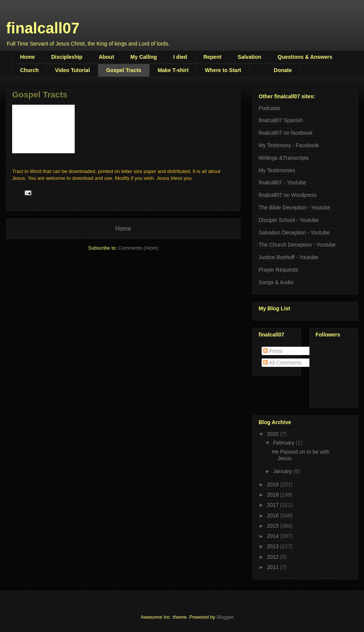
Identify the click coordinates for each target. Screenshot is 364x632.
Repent (212, 57)
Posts (273, 351)
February (284, 443)
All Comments (282, 363)
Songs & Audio (276, 282)
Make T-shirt (173, 70)
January (283, 471)
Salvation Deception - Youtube (294, 233)
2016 (274, 516)
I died (180, 57)
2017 (274, 505)
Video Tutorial (72, 70)
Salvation (249, 57)
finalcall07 (43, 28)
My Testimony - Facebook (289, 145)
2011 (274, 567)
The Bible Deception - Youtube (294, 208)
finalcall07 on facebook (286, 133)
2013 (274, 546)
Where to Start (223, 70)
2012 (274, 557)
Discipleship (67, 57)
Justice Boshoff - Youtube (289, 257)
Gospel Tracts (124, 70)
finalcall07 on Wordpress (288, 195)
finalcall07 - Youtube (282, 182)
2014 (274, 536)
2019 (274, 484)
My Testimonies (277, 170)
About (106, 57)
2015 (274, 526)
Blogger (225, 617)
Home (27, 57)
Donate (283, 70)
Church (29, 70)
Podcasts (270, 108)
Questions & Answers (305, 57)
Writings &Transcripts (284, 158)
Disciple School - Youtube (289, 220)
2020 (274, 434)
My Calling (144, 57)
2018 (274, 495)
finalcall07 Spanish (281, 120)
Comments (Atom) (138, 248)
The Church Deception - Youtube (297, 245)
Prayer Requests (278, 270)
